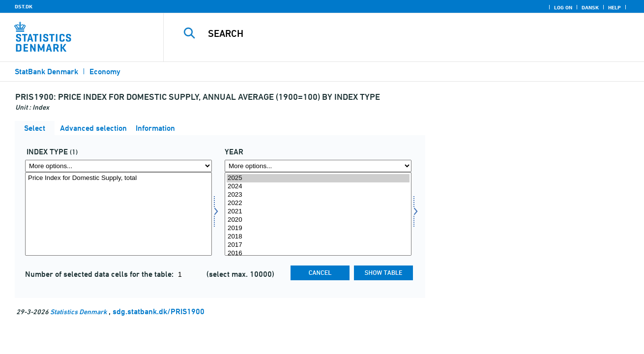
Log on (563, 7)
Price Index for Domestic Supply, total (118, 178)
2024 (318, 187)
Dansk (590, 7)
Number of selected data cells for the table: (100, 274)
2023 (318, 195)
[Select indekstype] (118, 214)
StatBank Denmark (46, 72)
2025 (318, 178)
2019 (318, 228)
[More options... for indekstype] (118, 166)
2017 (318, 245)
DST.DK (24, 6)
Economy (105, 72)
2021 (318, 212)
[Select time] (318, 214)
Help (615, 7)
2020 (318, 220)
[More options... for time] (318, 166)
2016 (318, 253)
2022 (318, 203)
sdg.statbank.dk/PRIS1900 (159, 311)
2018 (318, 237)
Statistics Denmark (78, 311)
